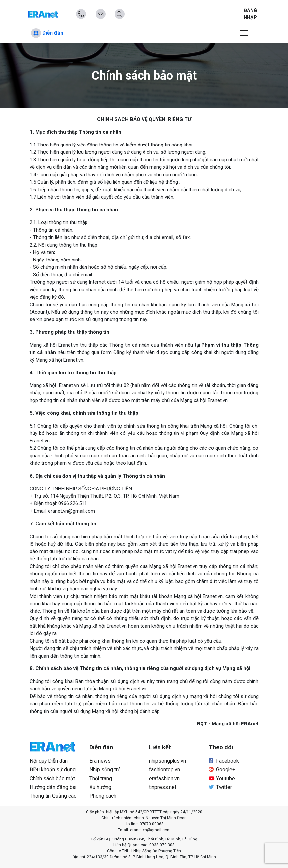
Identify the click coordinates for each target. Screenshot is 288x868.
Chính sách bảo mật (52, 778)
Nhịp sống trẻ (105, 769)
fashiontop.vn (165, 769)
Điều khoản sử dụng (53, 769)
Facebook (224, 761)
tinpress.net (163, 787)
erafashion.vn (164, 778)
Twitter (220, 787)
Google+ (222, 769)
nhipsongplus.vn (168, 761)
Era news (100, 761)
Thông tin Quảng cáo (53, 796)
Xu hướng (100, 787)
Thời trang (101, 778)
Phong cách (103, 796)
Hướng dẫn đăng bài (53, 787)
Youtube (222, 778)
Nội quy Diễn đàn (49, 761)
